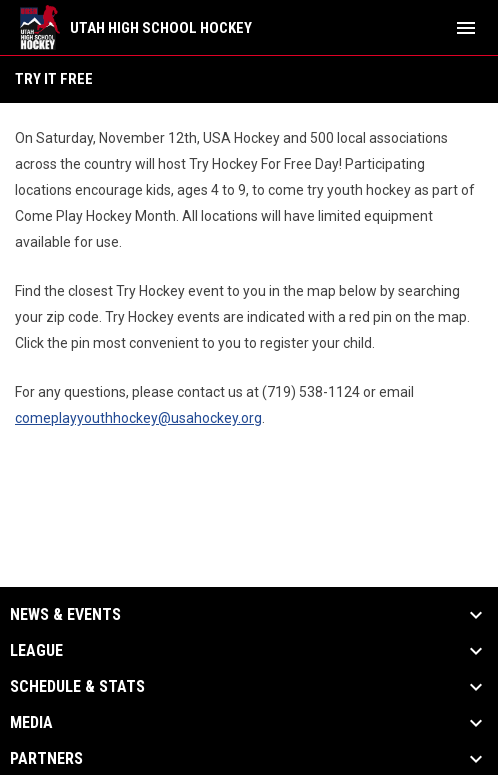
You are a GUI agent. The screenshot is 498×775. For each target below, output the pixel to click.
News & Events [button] (65, 615)
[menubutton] (466, 28)
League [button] (36, 651)
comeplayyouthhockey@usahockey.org (138, 418)
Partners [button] (46, 759)
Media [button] (31, 723)
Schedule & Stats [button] (77, 687)
